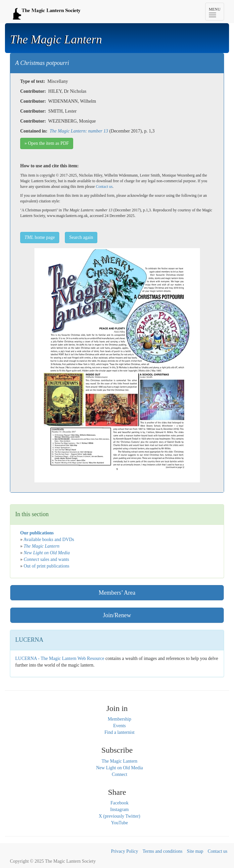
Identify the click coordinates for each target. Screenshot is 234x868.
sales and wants (47, 559)
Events (119, 726)
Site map (195, 851)
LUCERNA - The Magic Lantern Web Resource (60, 658)
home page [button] (40, 237)
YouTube (120, 823)
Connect (120, 774)
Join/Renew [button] (117, 615)
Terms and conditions (163, 851)
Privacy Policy (124, 851)
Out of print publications (47, 566)
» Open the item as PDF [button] (47, 143)
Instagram (119, 810)
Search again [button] (81, 237)
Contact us (104, 187)
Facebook (119, 803)
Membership (120, 719)
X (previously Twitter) (119, 816)
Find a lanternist (120, 732)
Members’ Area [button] (117, 593)
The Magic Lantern (119, 761)
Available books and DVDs (49, 540)
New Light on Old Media (119, 768)
